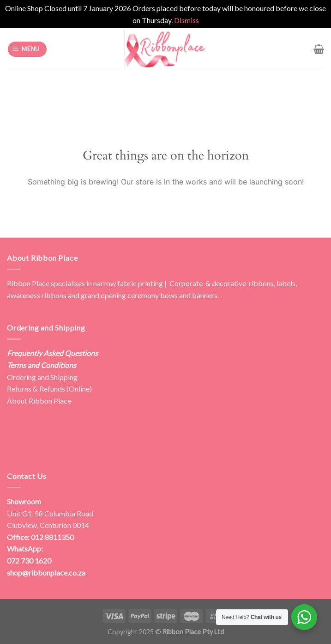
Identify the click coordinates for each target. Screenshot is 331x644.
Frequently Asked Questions (52, 353)
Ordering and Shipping (42, 377)
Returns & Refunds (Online (48, 389)
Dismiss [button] (187, 20)
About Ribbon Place (39, 401)
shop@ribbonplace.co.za (46, 573)
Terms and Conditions (42, 365)
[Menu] (27, 49)
